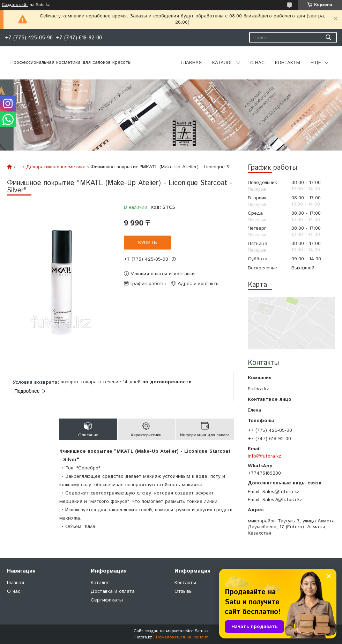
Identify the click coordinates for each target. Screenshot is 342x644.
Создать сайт (15, 5)
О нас (257, 63)
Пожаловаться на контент (182, 637)
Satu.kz (202, 631)
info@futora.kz (265, 456)
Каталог (222, 63)
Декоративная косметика (56, 167)
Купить (148, 243)
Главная (191, 63)
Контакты (288, 63)
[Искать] (328, 37)
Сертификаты (107, 600)
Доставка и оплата (113, 591)
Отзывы (184, 591)
